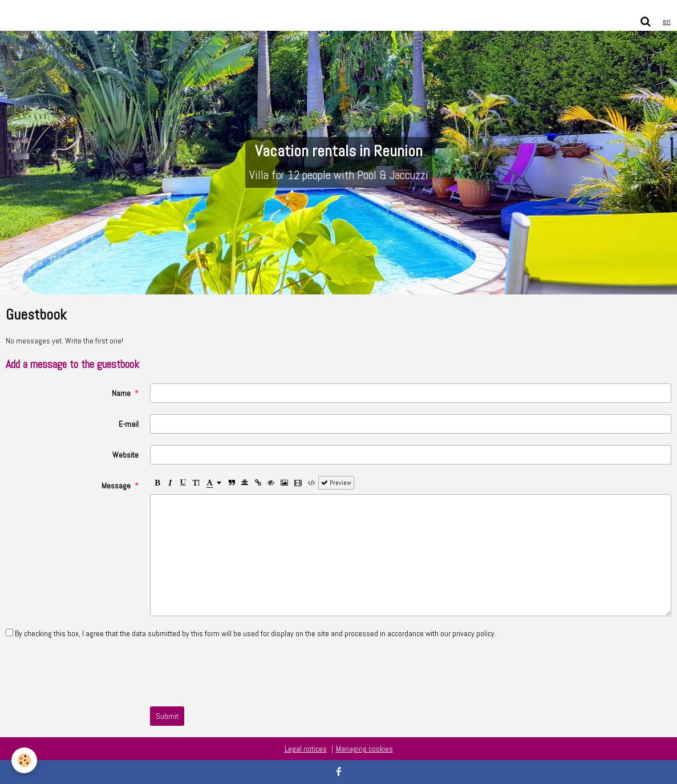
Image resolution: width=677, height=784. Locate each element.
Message (116, 486)
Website (125, 455)
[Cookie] (24, 760)
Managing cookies (364, 749)
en (667, 21)
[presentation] (237, 673)
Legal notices (306, 749)
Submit (167, 716)
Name (121, 393)
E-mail (129, 424)
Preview (336, 483)
